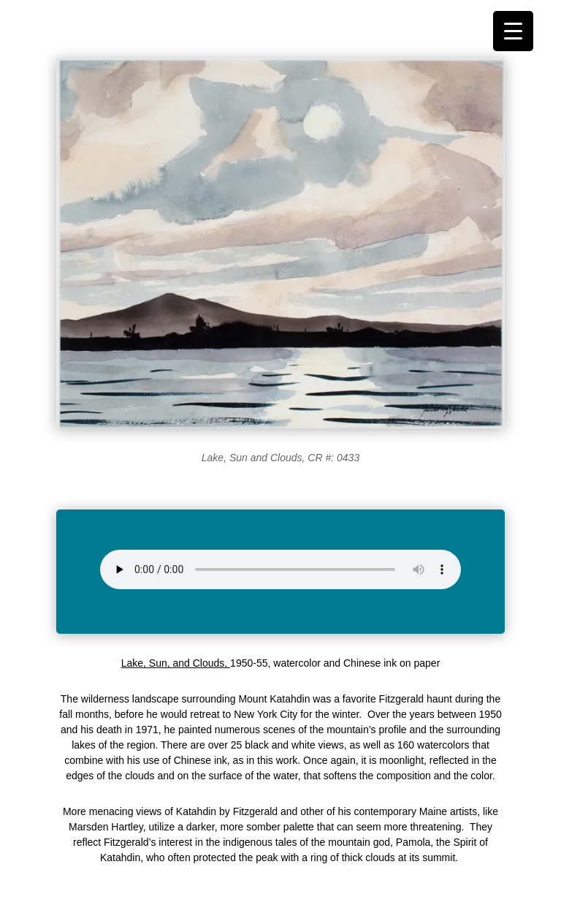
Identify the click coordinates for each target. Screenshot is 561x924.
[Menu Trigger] (513, 31)
